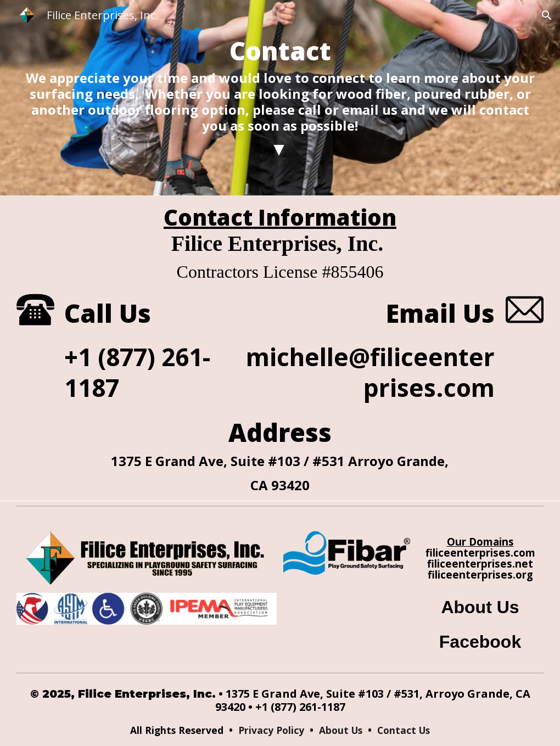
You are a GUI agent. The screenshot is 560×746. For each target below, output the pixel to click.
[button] (547, 15)
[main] (280, 98)
